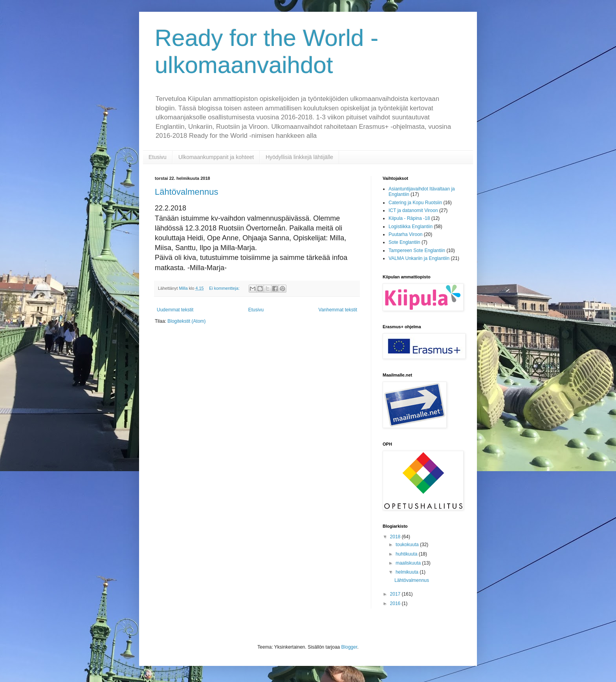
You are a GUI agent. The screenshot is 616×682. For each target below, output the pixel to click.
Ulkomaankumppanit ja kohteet (216, 157)
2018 (396, 537)
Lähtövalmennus (186, 192)
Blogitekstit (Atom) (186, 321)
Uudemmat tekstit (175, 310)
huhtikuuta (407, 554)
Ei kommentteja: (225, 288)
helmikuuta (408, 572)
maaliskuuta (409, 563)
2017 (396, 594)
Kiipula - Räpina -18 (409, 218)
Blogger (349, 647)
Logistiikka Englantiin (411, 227)
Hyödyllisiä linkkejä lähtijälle (299, 157)
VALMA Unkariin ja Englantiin (419, 258)
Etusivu (158, 157)
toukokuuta (408, 545)
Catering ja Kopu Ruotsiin (415, 203)
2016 (396, 603)
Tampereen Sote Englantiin (417, 250)
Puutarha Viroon (406, 234)
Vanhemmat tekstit (338, 310)
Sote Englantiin (404, 242)
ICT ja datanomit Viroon (413, 210)
